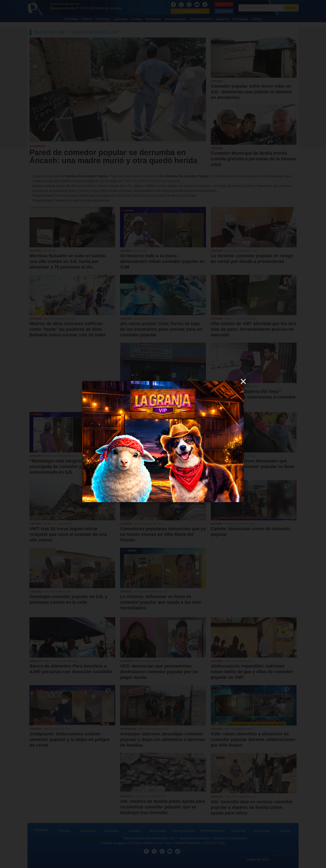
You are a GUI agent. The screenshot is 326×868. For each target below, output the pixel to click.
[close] (243, 381)
